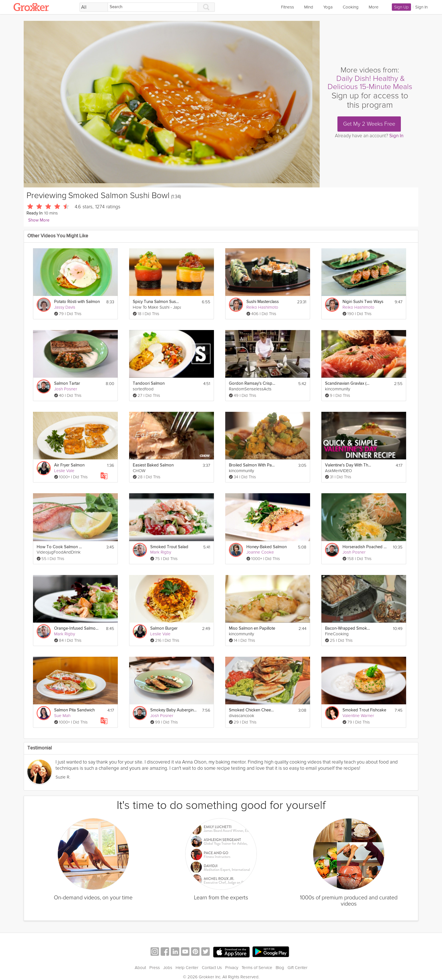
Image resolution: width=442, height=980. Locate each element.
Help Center (187, 968)
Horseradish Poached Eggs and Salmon (366, 547)
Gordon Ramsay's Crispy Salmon (252, 383)
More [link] (374, 7)
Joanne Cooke (260, 552)
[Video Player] (172, 104)
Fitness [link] (288, 7)
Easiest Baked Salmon (153, 465)
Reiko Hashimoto (262, 307)
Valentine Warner (358, 716)
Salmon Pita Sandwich (74, 710)
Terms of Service (257, 968)
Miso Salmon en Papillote (252, 628)
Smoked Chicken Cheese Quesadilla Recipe (252, 710)
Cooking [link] (351, 7)
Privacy (232, 968)
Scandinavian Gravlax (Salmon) (348, 383)
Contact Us (212, 968)
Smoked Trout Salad (169, 547)
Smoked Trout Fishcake (364, 710)
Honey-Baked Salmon (267, 547)
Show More (39, 220)
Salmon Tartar (67, 383)
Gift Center (298, 968)
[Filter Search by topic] (94, 7)
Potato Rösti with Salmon (77, 302)
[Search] (153, 7)
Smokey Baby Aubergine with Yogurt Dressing (174, 710)
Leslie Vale (64, 471)
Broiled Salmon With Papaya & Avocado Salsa (252, 465)
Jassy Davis (65, 307)
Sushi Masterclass (263, 302)
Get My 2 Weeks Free (369, 124)
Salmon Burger (164, 628)
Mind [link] (309, 7)
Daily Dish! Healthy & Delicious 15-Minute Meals (370, 83)
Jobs (168, 968)
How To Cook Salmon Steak (60, 547)
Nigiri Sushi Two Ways (363, 302)
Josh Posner (66, 389)
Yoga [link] (328, 7)
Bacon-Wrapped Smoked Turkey (348, 628)
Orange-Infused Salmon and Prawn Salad (77, 628)
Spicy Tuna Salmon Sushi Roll (156, 302)
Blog (280, 968)
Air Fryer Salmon (69, 465)
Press (155, 968)
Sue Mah (62, 716)
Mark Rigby (161, 552)
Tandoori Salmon (149, 383)
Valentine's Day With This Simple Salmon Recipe (348, 465)
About (140, 968)
